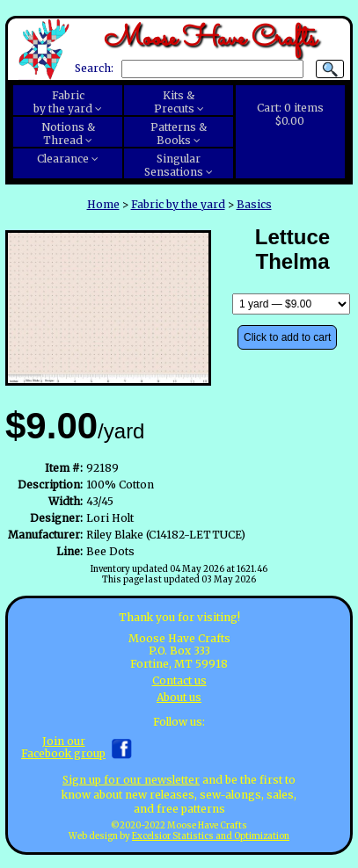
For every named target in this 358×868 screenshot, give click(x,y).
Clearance (63, 159)
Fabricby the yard (63, 102)
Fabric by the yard (178, 204)
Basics (254, 204)
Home (103, 204)
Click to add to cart (287, 337)
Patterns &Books (179, 134)
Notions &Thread (68, 134)
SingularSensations (174, 165)
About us (179, 697)
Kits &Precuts (175, 102)
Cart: (290, 114)
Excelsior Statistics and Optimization (211, 836)
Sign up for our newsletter (131, 780)
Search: (94, 69)
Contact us (179, 680)
